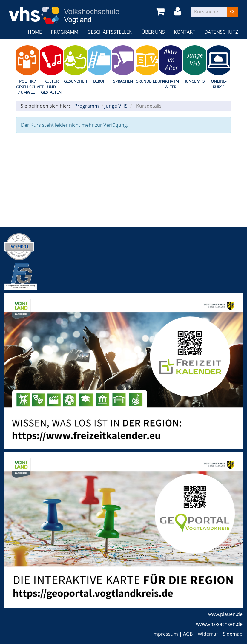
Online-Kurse (219, 84)
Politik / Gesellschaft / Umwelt (27, 87)
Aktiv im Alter (171, 84)
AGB (188, 634)
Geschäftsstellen (110, 32)
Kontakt (185, 32)
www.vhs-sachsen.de (219, 624)
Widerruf (208, 634)
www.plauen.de (225, 614)
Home (35, 32)
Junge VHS (195, 81)
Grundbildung (147, 81)
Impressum (165, 634)
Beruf (99, 81)
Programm (65, 32)
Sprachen (123, 81)
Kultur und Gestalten (51, 87)
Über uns (153, 32)
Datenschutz (221, 32)
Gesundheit (75, 81)
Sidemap (233, 634)
